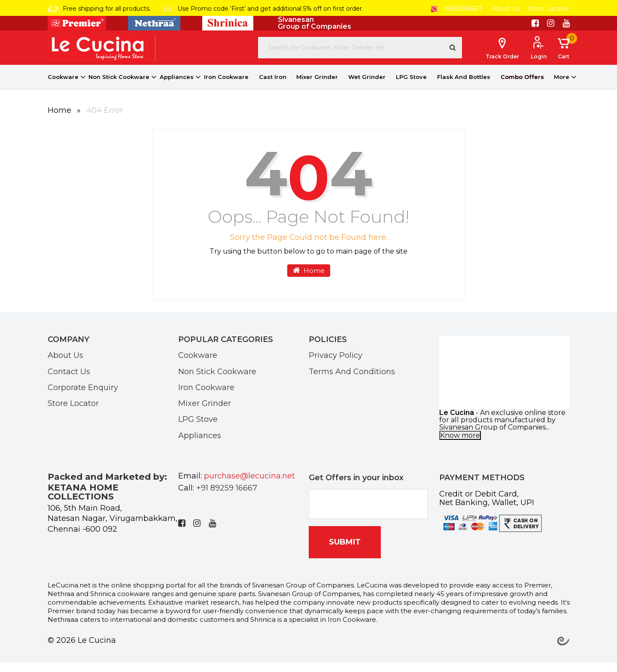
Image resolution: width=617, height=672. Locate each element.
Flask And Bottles (464, 86)
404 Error (105, 120)
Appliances (177, 86)
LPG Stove (411, 86)
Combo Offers (522, 86)
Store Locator (549, 9)
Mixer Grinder (317, 86)
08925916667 (457, 9)
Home (61, 120)
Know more (460, 445)
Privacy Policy (336, 364)
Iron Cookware (226, 86)
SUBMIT (345, 551)
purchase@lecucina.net (249, 485)
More (562, 86)
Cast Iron (273, 86)
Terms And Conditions (352, 381)
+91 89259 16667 (227, 497)
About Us (506, 9)
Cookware (63, 86)
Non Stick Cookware (119, 86)
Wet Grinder (367, 86)
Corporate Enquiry (83, 397)
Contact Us (69, 381)
